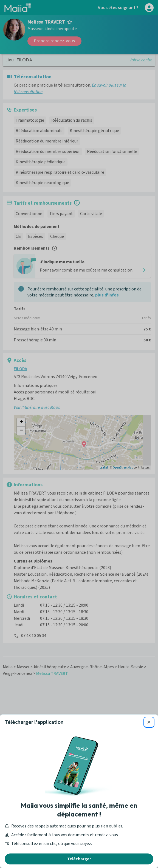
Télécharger (79, 859)
